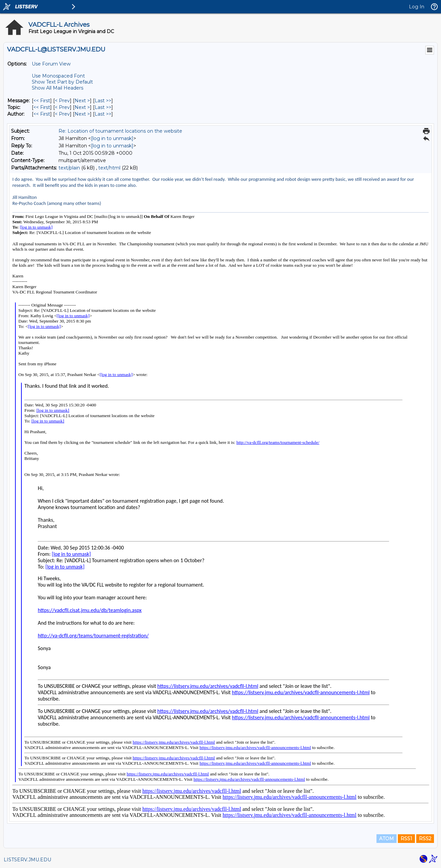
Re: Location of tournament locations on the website (120, 131)
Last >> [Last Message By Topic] (103, 107)
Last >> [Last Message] (103, 101)
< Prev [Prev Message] (62, 101)
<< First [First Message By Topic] (42, 107)
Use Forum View (51, 64)
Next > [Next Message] (82, 101)
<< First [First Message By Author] (42, 114)
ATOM (387, 839)
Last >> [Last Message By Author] (103, 114)
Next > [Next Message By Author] (82, 114)
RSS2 (425, 839)
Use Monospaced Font (58, 76)
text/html (109, 168)
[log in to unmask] (112, 138)
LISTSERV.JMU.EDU (27, 860)
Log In (417, 7)
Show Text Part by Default (62, 82)
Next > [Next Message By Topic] (82, 107)
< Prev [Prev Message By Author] (62, 114)
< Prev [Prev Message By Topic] (62, 107)
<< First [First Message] (42, 101)
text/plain (69, 168)
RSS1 (406, 839)
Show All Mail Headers (58, 88)
